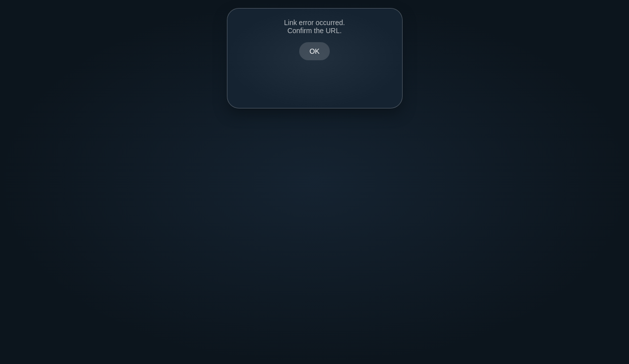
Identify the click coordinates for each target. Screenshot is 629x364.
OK (314, 51)
